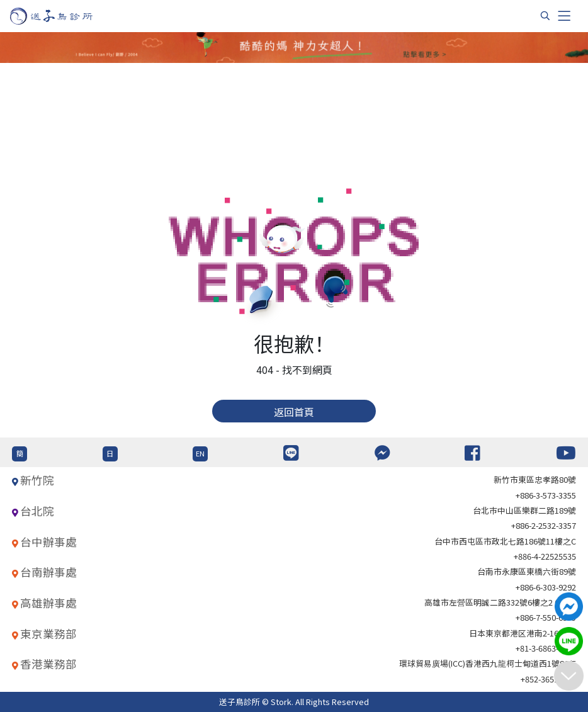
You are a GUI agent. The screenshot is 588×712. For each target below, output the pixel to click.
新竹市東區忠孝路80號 (535, 479)
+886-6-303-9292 (546, 587)
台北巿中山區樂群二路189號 (524, 510)
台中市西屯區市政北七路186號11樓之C (505, 541)
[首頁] (63, 16)
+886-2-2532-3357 (544, 525)
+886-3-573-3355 (546, 495)
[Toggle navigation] (564, 16)
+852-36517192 (548, 679)
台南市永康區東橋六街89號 (527, 571)
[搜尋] (545, 16)
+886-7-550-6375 (546, 617)
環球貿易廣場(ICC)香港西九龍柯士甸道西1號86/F (488, 663)
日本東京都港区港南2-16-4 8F (523, 633)
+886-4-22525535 (545, 556)
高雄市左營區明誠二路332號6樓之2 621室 (500, 602)
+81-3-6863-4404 (546, 648)
